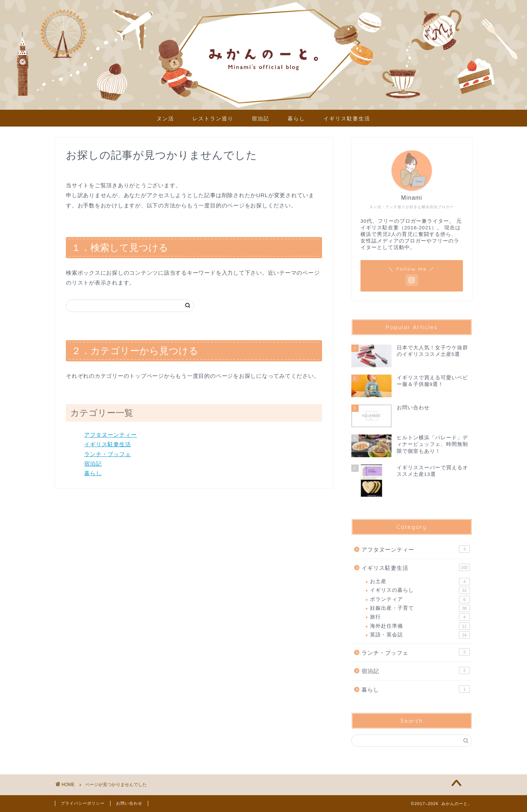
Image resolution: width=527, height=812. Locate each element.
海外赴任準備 (420, 626)
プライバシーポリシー (83, 803)
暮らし (296, 119)
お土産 (420, 582)
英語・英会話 (420, 635)
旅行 (420, 617)
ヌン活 (165, 119)
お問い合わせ (129, 803)
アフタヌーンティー (111, 435)
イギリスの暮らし (420, 590)
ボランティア (420, 599)
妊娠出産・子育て (420, 608)
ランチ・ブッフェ (108, 454)
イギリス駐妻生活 (347, 119)
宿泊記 (261, 119)
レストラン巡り (213, 119)
